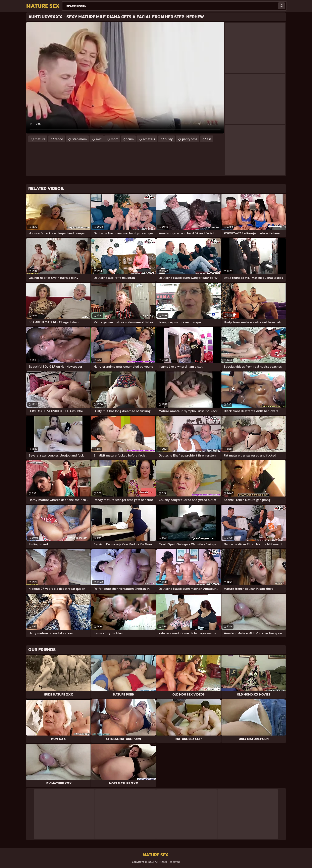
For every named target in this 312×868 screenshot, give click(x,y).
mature (40, 139)
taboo (59, 139)
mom (115, 139)
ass (209, 139)
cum (131, 139)
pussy (169, 139)
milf (99, 139)
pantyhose (190, 139)
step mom (80, 139)
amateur (149, 139)
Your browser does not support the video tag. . (125, 78)
